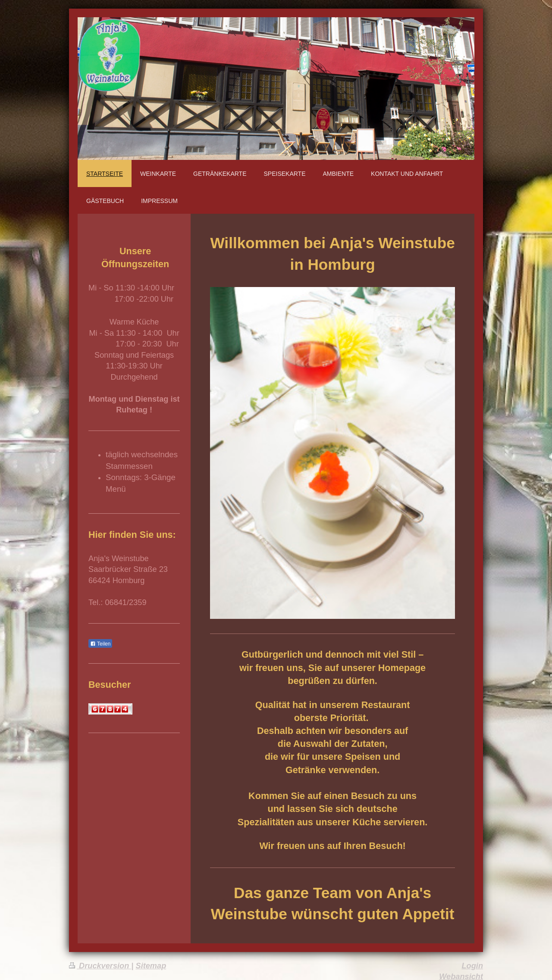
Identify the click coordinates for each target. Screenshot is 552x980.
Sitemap (151, 966)
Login (473, 966)
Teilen (100, 644)
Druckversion (100, 966)
